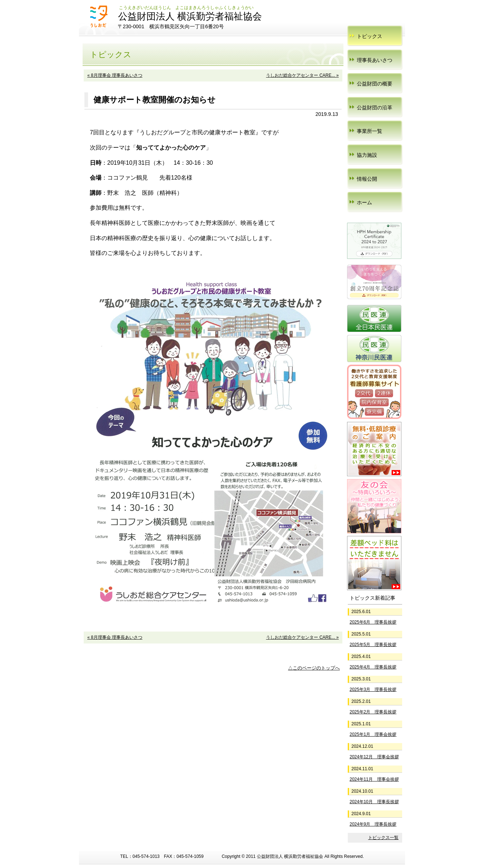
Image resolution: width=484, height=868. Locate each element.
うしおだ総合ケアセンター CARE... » (302, 75)
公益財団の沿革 (375, 108)
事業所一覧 (370, 131)
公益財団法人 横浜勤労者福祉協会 (190, 16)
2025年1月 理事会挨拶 (373, 734)
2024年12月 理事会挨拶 (374, 757)
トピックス (370, 36)
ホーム (364, 202)
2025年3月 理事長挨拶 (373, 689)
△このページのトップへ (314, 668)
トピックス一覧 (383, 838)
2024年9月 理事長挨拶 (373, 824)
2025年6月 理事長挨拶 (373, 622)
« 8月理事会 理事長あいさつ (115, 75)
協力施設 (367, 155)
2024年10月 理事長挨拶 (374, 802)
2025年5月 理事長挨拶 (373, 645)
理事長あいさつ (375, 60)
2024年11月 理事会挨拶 (374, 779)
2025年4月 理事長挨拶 (373, 667)
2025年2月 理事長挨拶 (373, 712)
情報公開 (367, 179)
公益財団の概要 (375, 84)
